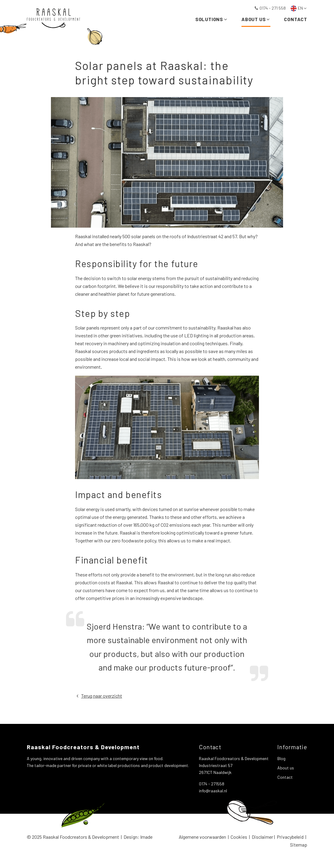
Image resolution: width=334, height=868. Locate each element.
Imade (146, 837)
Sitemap (299, 845)
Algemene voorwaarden (202, 837)
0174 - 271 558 (270, 8)
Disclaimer (262, 837)
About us (256, 20)
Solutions (212, 20)
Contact (296, 20)
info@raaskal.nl (213, 791)
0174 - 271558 (212, 784)
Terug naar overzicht (99, 696)
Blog (281, 758)
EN (299, 8)
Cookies (239, 837)
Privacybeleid (290, 837)
